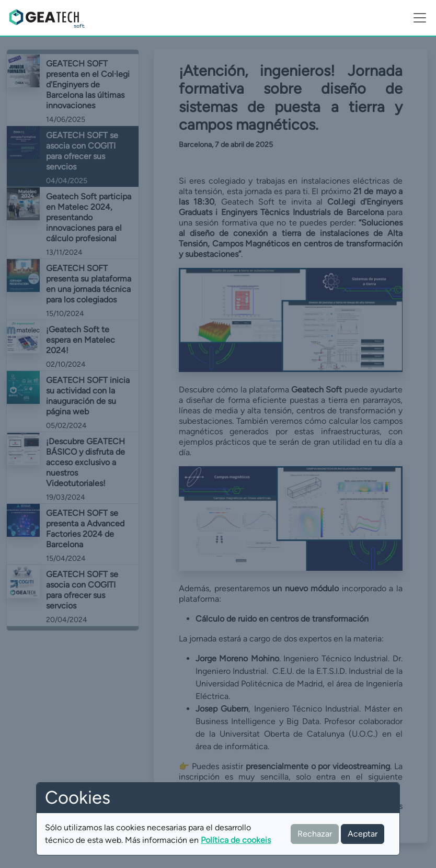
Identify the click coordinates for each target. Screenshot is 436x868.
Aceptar (363, 834)
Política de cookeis (236, 840)
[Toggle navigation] (420, 18)
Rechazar (315, 834)
